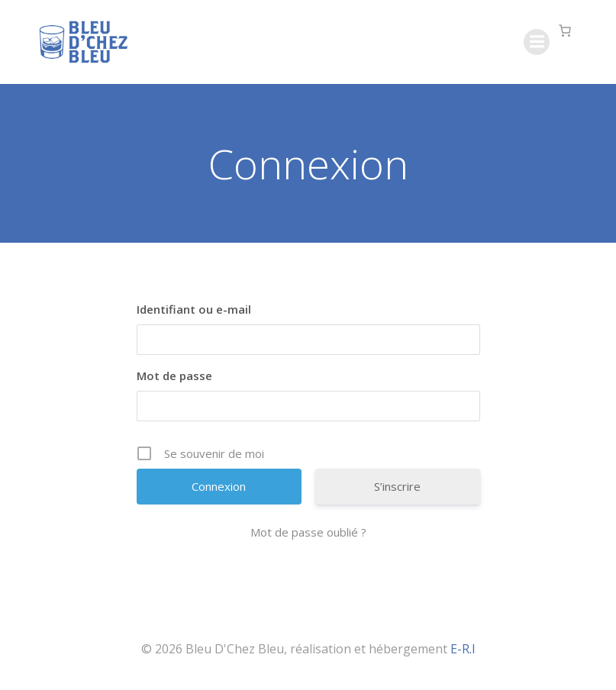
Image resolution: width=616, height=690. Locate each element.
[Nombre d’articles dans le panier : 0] (565, 31)
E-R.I (463, 649)
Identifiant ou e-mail (194, 309)
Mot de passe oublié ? (308, 532)
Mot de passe (174, 376)
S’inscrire (397, 486)
